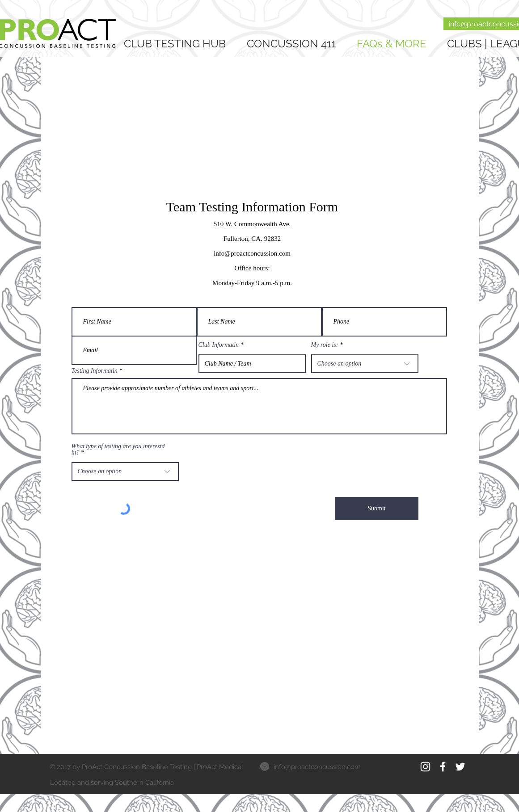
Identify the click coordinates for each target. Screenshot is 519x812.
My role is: (325, 345)
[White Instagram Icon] (425, 767)
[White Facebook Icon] (443, 767)
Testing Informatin (95, 371)
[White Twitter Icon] (460, 767)
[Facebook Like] (419, 782)
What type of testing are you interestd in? (118, 450)
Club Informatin (219, 345)
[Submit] (377, 509)
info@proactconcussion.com (317, 767)
